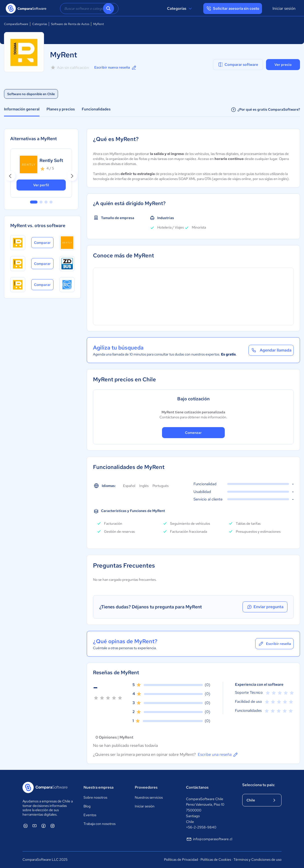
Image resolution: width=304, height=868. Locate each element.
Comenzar (193, 433)
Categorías (180, 9)
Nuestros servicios (149, 797)
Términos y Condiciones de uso (257, 859)
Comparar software (238, 65)
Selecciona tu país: (259, 785)
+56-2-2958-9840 (201, 827)
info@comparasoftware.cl (209, 839)
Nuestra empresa (98, 787)
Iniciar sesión (284, 8)
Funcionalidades (96, 109)
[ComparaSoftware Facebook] (43, 826)
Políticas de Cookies (216, 859)
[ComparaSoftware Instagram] (52, 826)
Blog (87, 806)
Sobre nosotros (95, 797)
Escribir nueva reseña (116, 68)
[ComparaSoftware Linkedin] (25, 826)
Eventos (90, 815)
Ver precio (283, 65)
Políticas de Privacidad (181, 859)
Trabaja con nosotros (99, 824)
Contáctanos (197, 787)
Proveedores (146, 787)
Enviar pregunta (265, 607)
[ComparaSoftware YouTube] (34, 826)
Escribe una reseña (218, 755)
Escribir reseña (274, 644)
